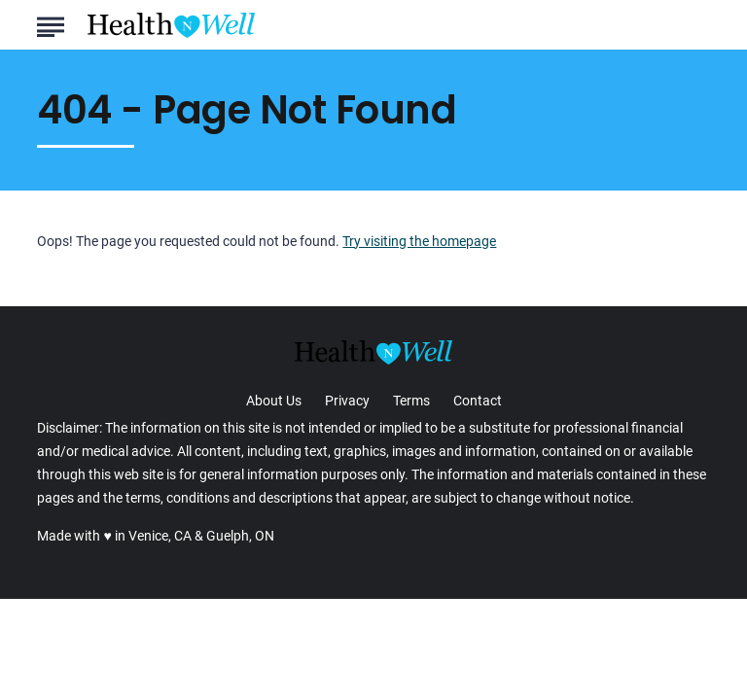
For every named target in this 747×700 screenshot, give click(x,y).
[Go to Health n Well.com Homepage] (171, 25)
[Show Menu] (50, 23)
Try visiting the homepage (419, 242)
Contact (478, 401)
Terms (411, 401)
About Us (274, 401)
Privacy (347, 401)
